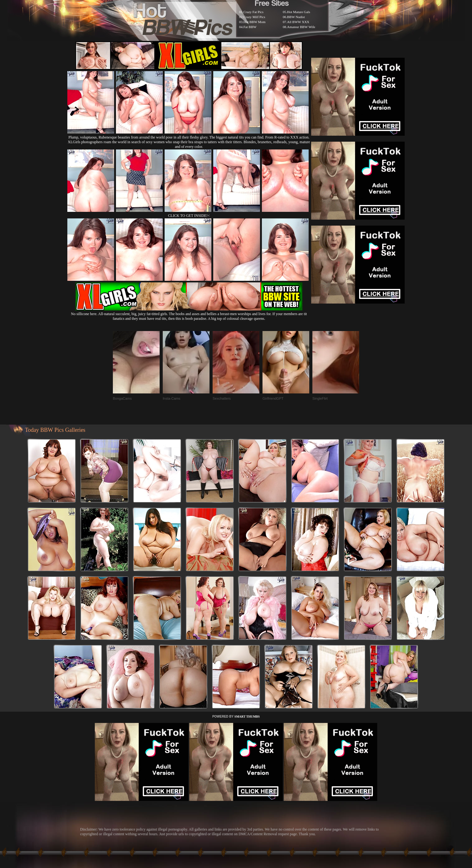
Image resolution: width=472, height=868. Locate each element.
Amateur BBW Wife (301, 27)
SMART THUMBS (247, 717)
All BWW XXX (298, 22)
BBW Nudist (296, 17)
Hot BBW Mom (255, 22)
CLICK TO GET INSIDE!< (189, 216)
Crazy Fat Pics (253, 12)
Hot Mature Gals (299, 12)
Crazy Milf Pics (254, 17)
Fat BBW (250, 27)
